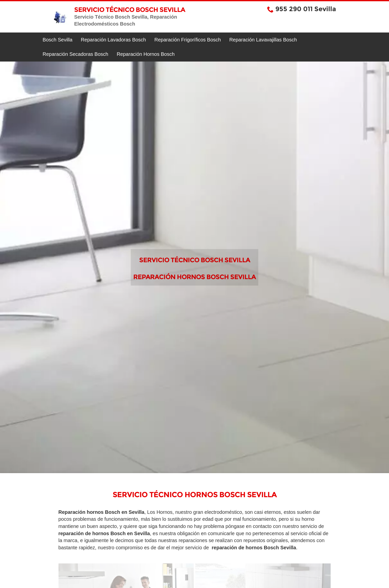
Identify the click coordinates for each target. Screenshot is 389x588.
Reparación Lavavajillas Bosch (263, 40)
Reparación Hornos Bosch (146, 54)
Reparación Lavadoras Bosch (113, 40)
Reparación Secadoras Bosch (76, 54)
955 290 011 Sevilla (306, 9)
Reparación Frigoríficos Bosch (188, 40)
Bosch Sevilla (58, 40)
